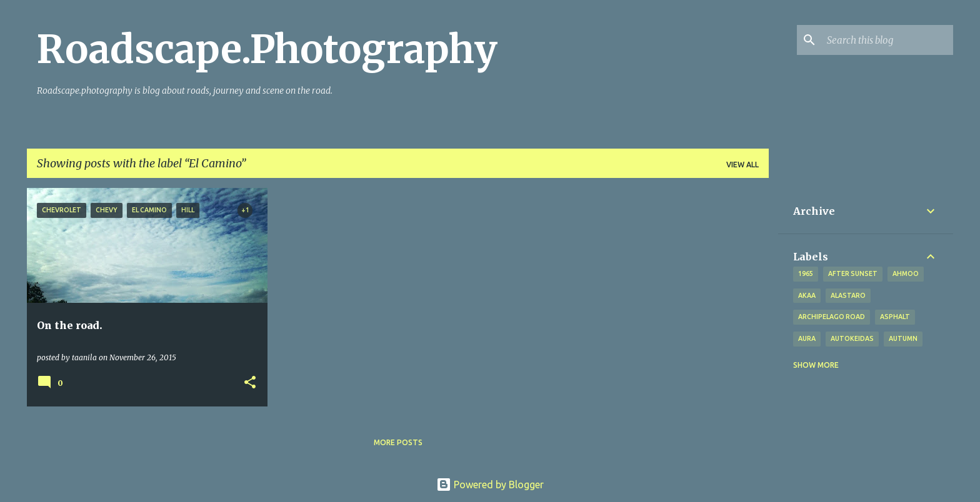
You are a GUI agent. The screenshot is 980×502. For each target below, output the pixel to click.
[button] (250, 383)
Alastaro (848, 295)
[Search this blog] (887, 40)
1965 (806, 273)
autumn (903, 338)
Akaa (807, 295)
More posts (398, 442)
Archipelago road (832, 317)
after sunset (853, 273)
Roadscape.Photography (267, 49)
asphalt (895, 317)
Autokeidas (852, 338)
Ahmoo (906, 273)
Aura (807, 338)
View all (742, 165)
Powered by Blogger (490, 485)
